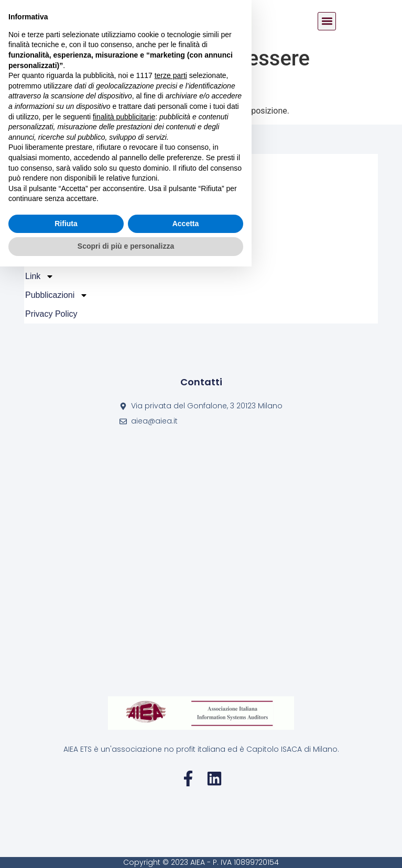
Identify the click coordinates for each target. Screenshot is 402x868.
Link (40, 276)
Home (36, 163)
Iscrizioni (48, 220)
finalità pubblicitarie (124, 718)
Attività (45, 201)
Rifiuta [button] (66, 825)
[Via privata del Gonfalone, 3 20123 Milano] (201, 561)
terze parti (171, 677)
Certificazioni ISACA (70, 239)
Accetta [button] (186, 825)
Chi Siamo (51, 182)
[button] (327, 21)
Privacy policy (51, 314)
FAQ (40, 258)
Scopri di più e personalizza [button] (126, 848)
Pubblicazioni (57, 295)
